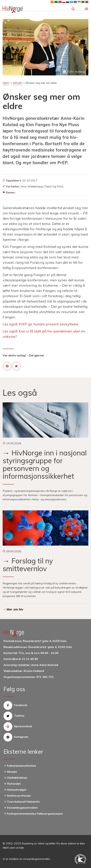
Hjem (6, 83)
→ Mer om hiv (13, 609)
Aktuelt (17, 83)
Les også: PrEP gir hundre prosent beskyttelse (40, 324)
